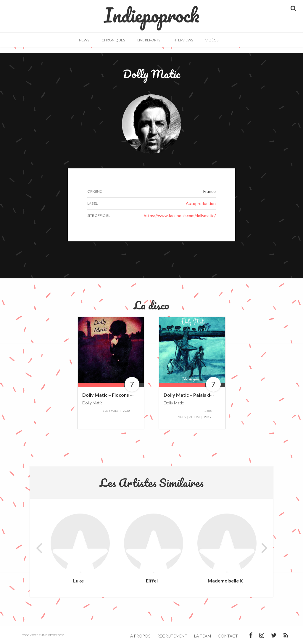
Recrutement (172, 636)
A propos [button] (140, 636)
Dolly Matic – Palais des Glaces (197, 395)
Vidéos (212, 40)
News (84, 40)
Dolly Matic (92, 403)
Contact (228, 636)
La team (203, 636)
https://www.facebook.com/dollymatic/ (180, 216)
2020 (126, 411)
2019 (208, 417)
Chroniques (113, 40)
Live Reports (149, 40)
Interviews (183, 40)
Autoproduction (201, 203)
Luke (78, 581)
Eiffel (152, 581)
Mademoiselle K (225, 581)
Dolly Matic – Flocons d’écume (115, 395)
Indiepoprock (152, 12)
